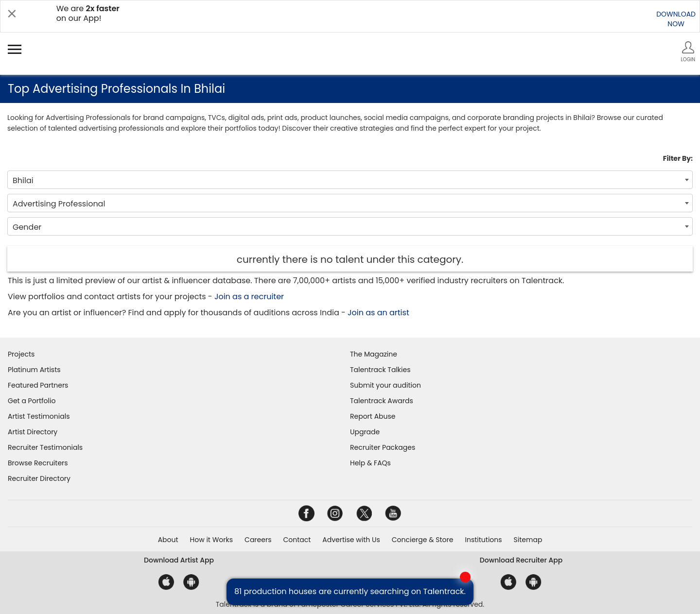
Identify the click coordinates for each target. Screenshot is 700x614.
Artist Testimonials (39, 416)
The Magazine (374, 354)
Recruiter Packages (383, 447)
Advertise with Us (351, 540)
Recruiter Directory (39, 478)
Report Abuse (373, 416)
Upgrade (365, 432)
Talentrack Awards (382, 401)
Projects (21, 354)
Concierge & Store (423, 540)
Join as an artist (378, 313)
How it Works (212, 540)
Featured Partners (38, 385)
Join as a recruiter (249, 297)
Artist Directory (33, 432)
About (168, 540)
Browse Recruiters (38, 463)
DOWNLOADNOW (676, 19)
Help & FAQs (370, 463)
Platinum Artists (34, 370)
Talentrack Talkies (380, 370)
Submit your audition (385, 385)
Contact (297, 540)
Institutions (483, 540)
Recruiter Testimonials (45, 447)
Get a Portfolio (32, 401)
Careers (258, 540)
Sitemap (528, 540)
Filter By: (678, 158)
